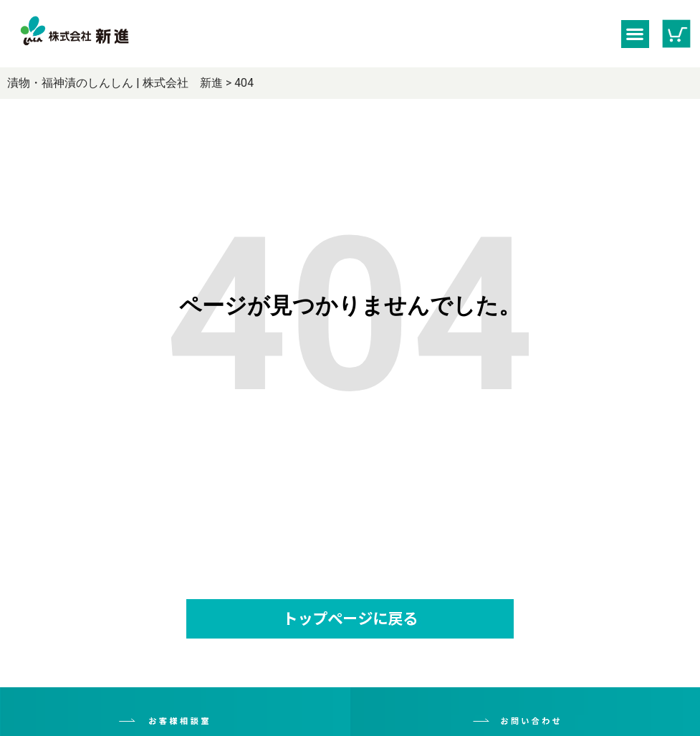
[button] (635, 34)
